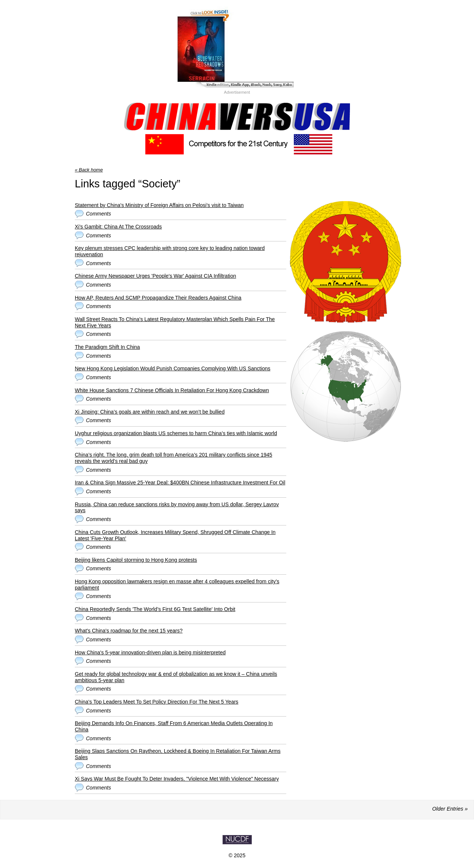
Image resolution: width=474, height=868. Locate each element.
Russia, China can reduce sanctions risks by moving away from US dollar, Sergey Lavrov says (177, 508)
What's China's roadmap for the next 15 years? (129, 631)
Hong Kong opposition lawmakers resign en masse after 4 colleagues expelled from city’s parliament (177, 585)
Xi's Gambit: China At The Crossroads (118, 227)
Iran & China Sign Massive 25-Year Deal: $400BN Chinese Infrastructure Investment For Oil (180, 483)
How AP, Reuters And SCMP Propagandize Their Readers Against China (158, 298)
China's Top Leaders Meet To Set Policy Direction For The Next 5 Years (157, 702)
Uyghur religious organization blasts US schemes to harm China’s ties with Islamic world (176, 433)
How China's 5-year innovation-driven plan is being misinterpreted (150, 652)
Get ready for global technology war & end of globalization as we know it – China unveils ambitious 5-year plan (176, 677)
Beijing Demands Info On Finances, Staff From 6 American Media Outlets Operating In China (174, 726)
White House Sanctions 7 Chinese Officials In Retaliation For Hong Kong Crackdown (172, 390)
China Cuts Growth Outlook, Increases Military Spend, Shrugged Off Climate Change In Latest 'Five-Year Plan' (175, 535)
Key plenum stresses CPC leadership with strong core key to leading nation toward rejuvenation (170, 251)
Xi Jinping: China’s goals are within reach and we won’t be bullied (150, 412)
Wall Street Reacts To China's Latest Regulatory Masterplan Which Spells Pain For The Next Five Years (175, 322)
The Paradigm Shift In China (107, 347)
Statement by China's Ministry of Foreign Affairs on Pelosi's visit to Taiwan (159, 205)
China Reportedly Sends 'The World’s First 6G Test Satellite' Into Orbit (155, 609)
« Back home (89, 170)
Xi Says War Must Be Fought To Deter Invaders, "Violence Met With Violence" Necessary (177, 779)
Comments (99, 214)
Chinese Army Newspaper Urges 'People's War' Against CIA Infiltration (155, 276)
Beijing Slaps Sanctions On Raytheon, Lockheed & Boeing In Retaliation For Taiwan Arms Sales (178, 754)
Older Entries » (450, 809)
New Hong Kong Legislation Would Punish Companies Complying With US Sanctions (173, 368)
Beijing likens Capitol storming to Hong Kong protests (136, 560)
